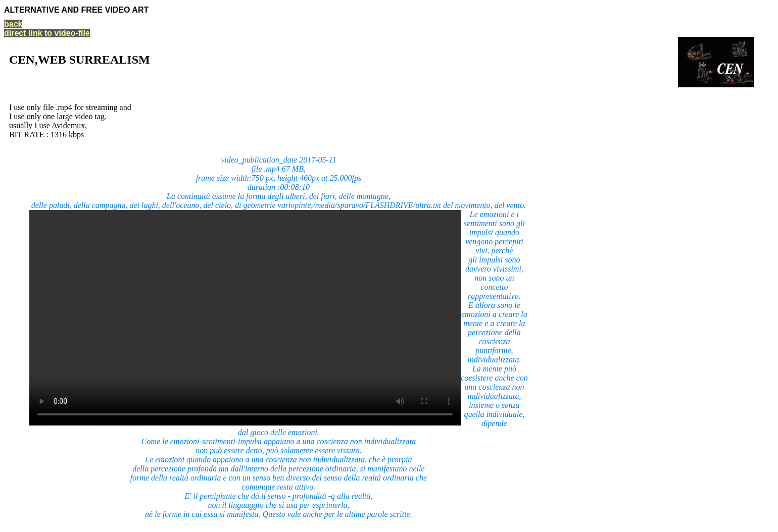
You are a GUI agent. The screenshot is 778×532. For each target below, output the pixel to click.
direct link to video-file (47, 33)
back (13, 24)
